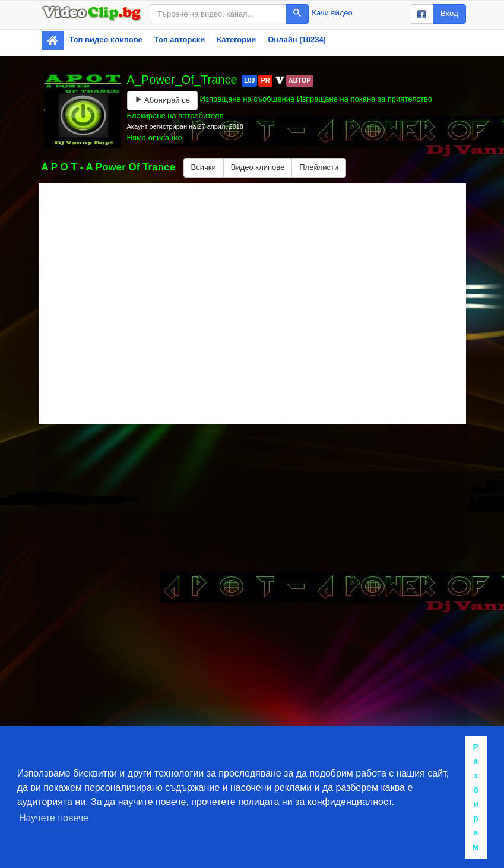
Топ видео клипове (106, 39)
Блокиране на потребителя (175, 115)
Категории (236, 39)
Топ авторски (180, 39)
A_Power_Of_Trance (184, 80)
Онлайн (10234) (297, 39)
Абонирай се (162, 100)
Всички (204, 167)
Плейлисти (319, 167)
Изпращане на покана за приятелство (364, 99)
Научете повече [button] (54, 818)
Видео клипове (258, 167)
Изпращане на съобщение (248, 99)
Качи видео (332, 13)
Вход (449, 13)
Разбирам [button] (476, 797)
